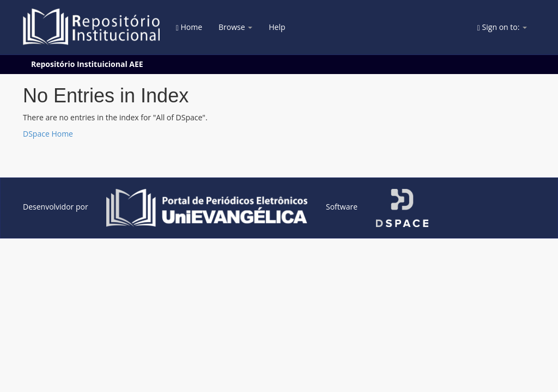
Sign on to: (502, 27)
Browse (235, 27)
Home (189, 27)
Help (277, 27)
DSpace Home (48, 134)
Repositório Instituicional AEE (87, 64)
